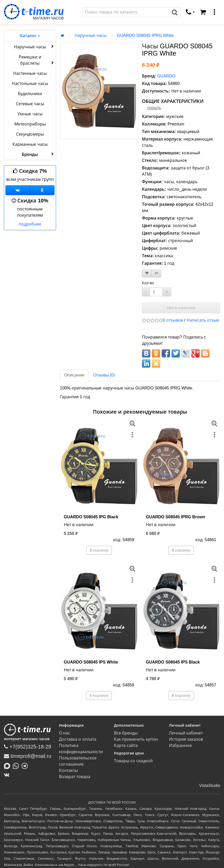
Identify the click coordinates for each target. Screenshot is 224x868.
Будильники (30, 94)
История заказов (186, 739)
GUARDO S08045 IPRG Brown (176, 517)
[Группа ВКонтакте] (18, 190)
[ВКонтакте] (8, 775)
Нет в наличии (181, 308)
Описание (74, 375)
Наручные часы (34, 47)
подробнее (30, 224)
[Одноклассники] (42, 190)
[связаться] (190, 12)
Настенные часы (30, 73)
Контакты (68, 770)
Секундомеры (30, 134)
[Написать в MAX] (8, 765)
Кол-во (148, 283)
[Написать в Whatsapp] (17, 765)
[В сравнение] (157, 273)
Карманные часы (30, 144)
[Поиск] (126, 12)
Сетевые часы (30, 104)
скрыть (154, 108)
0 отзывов (173, 320)
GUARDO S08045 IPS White (91, 662)
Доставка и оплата (78, 739)
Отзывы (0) (104, 375)
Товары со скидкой (133, 761)
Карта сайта (126, 746)
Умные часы (30, 114)
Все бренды (126, 733)
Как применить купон (136, 739)
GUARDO (166, 76)
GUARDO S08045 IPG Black (91, 517)
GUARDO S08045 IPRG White (145, 35)
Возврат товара (75, 777)
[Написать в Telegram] (26, 765)
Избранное (180, 746)
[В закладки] (147, 273)
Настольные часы (30, 84)
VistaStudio (210, 786)
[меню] (214, 12)
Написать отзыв (203, 320)
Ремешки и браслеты (37, 60)
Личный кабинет (186, 733)
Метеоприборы (30, 124)
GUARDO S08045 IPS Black (173, 662)
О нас (65, 733)
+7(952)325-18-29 (28, 747)
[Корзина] (203, 12)
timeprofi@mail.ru (28, 756)
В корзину (99, 550)
